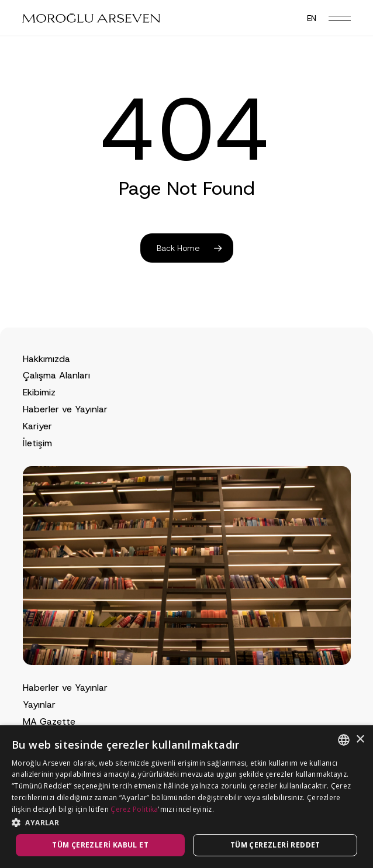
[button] (340, 18)
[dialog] (186, 797)
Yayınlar (39, 705)
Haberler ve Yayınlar (65, 409)
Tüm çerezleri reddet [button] (275, 845)
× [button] (360, 740)
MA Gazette (49, 721)
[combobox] (344, 740)
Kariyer (37, 426)
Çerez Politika (134, 809)
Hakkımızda (46, 359)
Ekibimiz (39, 392)
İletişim (37, 443)
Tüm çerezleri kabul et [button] (100, 845)
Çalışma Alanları (56, 375)
